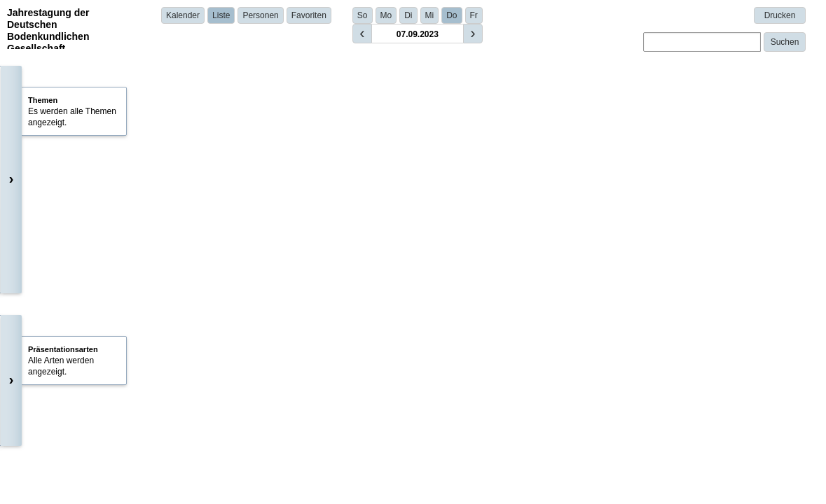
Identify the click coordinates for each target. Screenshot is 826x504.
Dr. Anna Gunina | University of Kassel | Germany (316, 381)
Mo (386, 15)
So (363, 15)
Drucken (780, 15)
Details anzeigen (260, 317)
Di (408, 15)
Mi (430, 15)
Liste (221, 15)
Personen (260, 15)
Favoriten (309, 15)
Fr (474, 15)
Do (452, 15)
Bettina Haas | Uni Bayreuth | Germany (297, 465)
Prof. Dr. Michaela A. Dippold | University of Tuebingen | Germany (346, 297)
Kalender (183, 15)
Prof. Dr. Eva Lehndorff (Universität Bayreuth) (319, 160)
